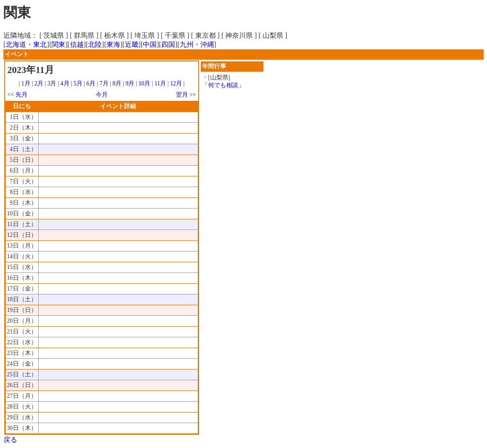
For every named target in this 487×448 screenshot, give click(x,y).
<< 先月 (17, 95)
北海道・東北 (26, 44)
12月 (176, 83)
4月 (65, 83)
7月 (104, 83)
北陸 (95, 44)
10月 (145, 83)
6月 (91, 83)
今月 (102, 95)
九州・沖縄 (197, 44)
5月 (78, 83)
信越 (77, 44)
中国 (150, 44)
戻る (10, 440)
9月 (130, 83)
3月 (52, 83)
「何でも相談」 (223, 85)
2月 (39, 83)
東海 (113, 44)
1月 (26, 83)
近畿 (132, 44)
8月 (117, 83)
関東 (58, 44)
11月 (160, 83)
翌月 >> (186, 95)
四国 (168, 44)
